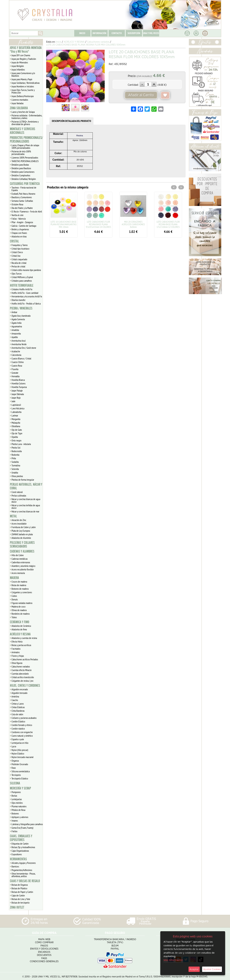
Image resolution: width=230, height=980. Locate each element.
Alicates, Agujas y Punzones (24, 863)
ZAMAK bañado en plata (22, 534)
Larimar (15, 415)
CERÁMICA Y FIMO (20, 622)
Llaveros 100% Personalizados (25, 157)
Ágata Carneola (18, 319)
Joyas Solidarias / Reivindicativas (26, 83)
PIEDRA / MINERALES (21, 308)
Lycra (14, 746)
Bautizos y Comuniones (22, 197)
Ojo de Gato (17, 430)
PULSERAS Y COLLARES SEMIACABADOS (22, 545)
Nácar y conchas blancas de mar (25, 511)
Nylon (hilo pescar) (20, 750)
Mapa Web (44, 938)
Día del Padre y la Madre (22, 208)
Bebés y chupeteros (20, 229)
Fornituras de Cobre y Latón (24, 527)
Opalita (15, 437)
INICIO (82, 33)
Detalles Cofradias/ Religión (24, 179)
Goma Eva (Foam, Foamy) (22, 828)
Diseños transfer (18, 300)
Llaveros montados (20, 100)
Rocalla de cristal (19, 263)
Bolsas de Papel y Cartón (22, 892)
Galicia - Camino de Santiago (24, 226)
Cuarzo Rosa (17, 366)
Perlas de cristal (18, 266)
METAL (13, 516)
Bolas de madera (19, 585)
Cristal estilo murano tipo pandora (26, 270)
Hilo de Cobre (18, 555)
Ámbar (14, 312)
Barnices (15, 866)
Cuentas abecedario (20, 674)
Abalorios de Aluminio (21, 538)
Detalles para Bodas (20, 165)
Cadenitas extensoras (21, 562)
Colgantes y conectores (22, 592)
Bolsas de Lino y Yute (21, 899)
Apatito (15, 337)
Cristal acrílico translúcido (23, 677)
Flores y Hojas (18, 656)
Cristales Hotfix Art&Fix (22, 289)
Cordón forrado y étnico (22, 725)
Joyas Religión (18, 66)
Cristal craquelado (19, 259)
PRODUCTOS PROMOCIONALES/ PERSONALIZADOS (26, 140)
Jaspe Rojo (16, 398)
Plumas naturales (19, 806)
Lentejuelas (17, 799)
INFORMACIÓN (99, 33)
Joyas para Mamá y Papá (22, 79)
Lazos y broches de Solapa (23, 112)
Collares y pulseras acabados (24, 718)
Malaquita (16, 423)
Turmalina (16, 465)
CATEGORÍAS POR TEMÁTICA (25, 184)
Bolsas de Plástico (19, 888)
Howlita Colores (18, 383)
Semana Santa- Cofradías (22, 201)
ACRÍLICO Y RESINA (20, 634)
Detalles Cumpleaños (21, 175)
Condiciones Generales (44, 960)
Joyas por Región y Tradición (24, 59)
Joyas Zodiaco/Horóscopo (23, 96)
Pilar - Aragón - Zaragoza (22, 222)
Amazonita (16, 333)
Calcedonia (16, 355)
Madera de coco (18, 607)
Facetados (16, 649)
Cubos (14, 596)
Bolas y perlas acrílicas (21, 645)
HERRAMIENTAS (18, 859)
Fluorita (15, 369)
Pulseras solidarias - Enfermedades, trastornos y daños (27, 117)
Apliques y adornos (20, 817)
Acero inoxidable (19, 524)
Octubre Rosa (17, 204)
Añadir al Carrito (141, 95)
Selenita (15, 469)
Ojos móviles (17, 803)
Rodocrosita (17, 451)
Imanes (15, 821)
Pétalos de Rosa (18, 810)
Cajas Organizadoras (20, 851)
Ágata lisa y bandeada (21, 316)
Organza (15, 761)
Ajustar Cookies (212, 969)
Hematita (15, 376)
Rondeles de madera (21, 614)
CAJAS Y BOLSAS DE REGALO (25, 881)
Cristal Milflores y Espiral (22, 277)
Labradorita (16, 412)
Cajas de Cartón (18, 895)
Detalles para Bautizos (21, 168)
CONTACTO (117, 33)
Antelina (15, 696)
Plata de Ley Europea (21, 531)
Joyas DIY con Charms (21, 55)
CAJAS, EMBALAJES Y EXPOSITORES (21, 838)
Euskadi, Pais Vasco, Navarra (23, 194)
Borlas (14, 796)
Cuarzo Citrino (18, 362)
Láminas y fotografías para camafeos (27, 824)
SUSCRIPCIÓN (134, 33)
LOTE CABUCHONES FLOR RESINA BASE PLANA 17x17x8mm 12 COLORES (168, 224)
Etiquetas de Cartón (20, 844)
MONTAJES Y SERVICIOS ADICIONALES (23, 131)
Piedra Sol (16, 448)
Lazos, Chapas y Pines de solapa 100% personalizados (25, 146)
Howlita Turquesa (19, 387)
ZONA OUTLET (17, 907)
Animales (16, 652)
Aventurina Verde (19, 344)
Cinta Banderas (18, 711)
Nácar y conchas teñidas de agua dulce (26, 507)
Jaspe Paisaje (17, 391)
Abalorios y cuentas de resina (24, 638)
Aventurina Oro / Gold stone (24, 348)
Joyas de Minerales (20, 62)
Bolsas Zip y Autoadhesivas (23, 847)
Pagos (44, 944)
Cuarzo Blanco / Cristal (21, 358)
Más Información (173, 960)
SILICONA (15, 783)
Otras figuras (17, 663)
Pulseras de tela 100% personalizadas (21, 153)
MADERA (14, 578)
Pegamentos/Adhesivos (22, 870)
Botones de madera (20, 589)
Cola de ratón (17, 714)
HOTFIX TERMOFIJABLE (22, 286)
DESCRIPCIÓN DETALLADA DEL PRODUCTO (71, 121)
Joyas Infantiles (18, 70)
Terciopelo (16, 775)
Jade (13, 401)
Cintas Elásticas (18, 707)
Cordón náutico (18, 729)
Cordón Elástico (18, 721)
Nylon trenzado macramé (23, 757)
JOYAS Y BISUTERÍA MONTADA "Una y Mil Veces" (26, 50)
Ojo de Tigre (17, 433)
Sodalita (15, 462)
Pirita (14, 458)
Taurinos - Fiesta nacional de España (24, 189)
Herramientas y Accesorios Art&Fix (27, 296)
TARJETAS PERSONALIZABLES (25, 161)
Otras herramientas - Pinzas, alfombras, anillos (24, 875)
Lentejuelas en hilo (20, 743)
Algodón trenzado (19, 693)
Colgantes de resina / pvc (23, 681)
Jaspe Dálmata (18, 394)
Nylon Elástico (18, 753)
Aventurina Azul (19, 341)
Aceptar (194, 969)
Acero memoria (18, 573)
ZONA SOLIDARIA (19, 108)
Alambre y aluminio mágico (23, 566)
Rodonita (15, 455)
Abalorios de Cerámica (21, 626)
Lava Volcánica (18, 408)
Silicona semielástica (21, 771)
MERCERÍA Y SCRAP (20, 788)
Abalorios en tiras (19, 236)
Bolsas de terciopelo (21, 903)
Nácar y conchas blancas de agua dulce (26, 500)
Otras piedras (17, 476)
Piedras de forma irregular (23, 480)
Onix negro (16, 440)
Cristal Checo (17, 252)
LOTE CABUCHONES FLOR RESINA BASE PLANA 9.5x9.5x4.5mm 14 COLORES (98, 224)
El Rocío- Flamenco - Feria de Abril (27, 211)
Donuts (15, 599)
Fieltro (14, 831)
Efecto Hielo (17, 642)
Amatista (15, 330)
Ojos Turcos (17, 274)
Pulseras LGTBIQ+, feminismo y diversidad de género (25, 123)
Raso (14, 768)
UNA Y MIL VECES (151, 33)
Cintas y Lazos (18, 704)
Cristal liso (16, 256)
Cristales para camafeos (22, 281)
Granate (15, 373)
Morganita (16, 419)
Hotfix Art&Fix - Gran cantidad (25, 293)
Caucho (15, 700)
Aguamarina (17, 326)
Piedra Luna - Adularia (21, 444)
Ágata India (16, 323)
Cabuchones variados (21, 666)
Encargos (44, 951)
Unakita (15, 472)
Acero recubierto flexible (23, 569)
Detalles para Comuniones (23, 172)
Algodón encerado (20, 689)
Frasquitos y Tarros (20, 245)
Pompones (16, 792)
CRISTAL (14, 241)
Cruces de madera (19, 582)
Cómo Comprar (44, 941)
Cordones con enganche (22, 732)
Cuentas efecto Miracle (22, 670)
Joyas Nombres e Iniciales (23, 86)
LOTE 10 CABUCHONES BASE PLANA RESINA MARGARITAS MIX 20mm (64, 224)
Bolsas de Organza (20, 885)
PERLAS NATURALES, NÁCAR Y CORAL (26, 486)
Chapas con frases (19, 233)
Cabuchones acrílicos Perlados (25, 659)
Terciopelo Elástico (20, 778)
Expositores (17, 854)
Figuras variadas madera (22, 603)
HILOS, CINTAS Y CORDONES (25, 686)
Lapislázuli (16, 405)
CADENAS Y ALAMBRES (22, 551)
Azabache (16, 351)
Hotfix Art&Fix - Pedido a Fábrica (26, 303)
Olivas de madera (19, 610)
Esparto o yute (18, 739)
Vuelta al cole (18, 215)
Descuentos (44, 954)
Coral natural (17, 492)
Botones (15, 813)
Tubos (14, 617)
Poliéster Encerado (20, 764)
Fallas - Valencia (19, 219)
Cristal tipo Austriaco (20, 249)
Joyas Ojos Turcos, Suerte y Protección (23, 91)
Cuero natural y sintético (22, 736)
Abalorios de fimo (19, 629)
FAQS (44, 957)
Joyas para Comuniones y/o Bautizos (23, 74)
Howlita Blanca (18, 380)
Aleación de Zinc (19, 520)
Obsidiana (16, 426)
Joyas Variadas (18, 103)
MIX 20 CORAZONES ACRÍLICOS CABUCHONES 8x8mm (133, 224)
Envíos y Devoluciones (44, 948)
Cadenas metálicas (20, 559)
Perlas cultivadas (19, 496)
